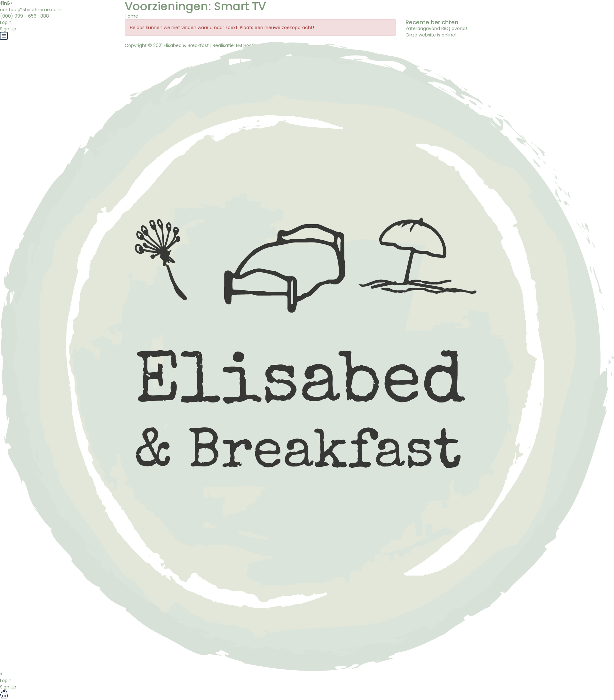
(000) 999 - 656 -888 (24, 16)
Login (6, 22)
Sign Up (8, 29)
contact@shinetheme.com (31, 10)
